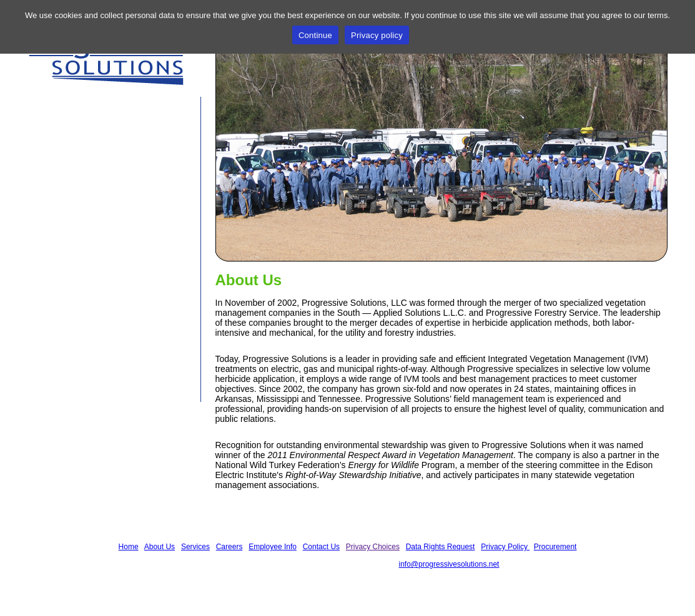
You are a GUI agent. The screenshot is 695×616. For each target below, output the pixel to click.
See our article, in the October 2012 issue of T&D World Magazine (101, 337)
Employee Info (79, 219)
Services (63, 172)
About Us (65, 148)
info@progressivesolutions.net (449, 564)
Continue (315, 35)
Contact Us (70, 243)
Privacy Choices (373, 547)
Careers (62, 195)
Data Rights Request (441, 547)
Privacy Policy (505, 547)
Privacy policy (377, 35)
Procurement (555, 547)
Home (56, 124)
